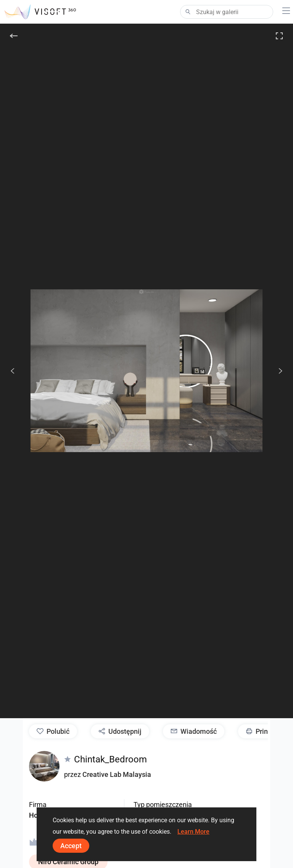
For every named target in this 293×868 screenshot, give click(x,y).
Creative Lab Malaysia (117, 774)
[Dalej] (276, 371)
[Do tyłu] (14, 36)
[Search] (227, 12)
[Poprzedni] (13, 371)
